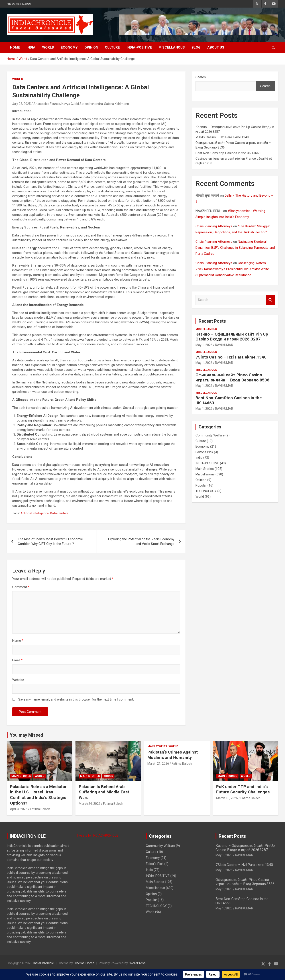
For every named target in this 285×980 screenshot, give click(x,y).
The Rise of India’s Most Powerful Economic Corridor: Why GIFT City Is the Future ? (50, 541)
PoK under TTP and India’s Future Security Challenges (243, 789)
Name (18, 641)
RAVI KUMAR (224, 345)
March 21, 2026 (158, 764)
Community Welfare (210, 435)
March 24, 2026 (90, 804)
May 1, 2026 (204, 345)
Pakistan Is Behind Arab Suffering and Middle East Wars (104, 792)
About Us (216, 47)
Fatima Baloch (40, 809)
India (31, 47)
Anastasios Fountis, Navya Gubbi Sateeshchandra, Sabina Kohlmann (81, 104)
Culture (112, 47)
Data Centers (59, 513)
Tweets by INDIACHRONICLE (97, 835)
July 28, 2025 (21, 104)
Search (201, 77)
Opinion (91, 47)
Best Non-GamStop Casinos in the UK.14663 (228, 153)
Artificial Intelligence (35, 513)
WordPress (137, 963)
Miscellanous (172, 47)
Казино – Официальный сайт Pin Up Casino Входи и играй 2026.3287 (232, 337)
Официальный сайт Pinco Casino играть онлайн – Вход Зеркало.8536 (232, 377)
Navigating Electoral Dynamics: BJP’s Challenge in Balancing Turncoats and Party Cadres (235, 248)
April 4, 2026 (19, 809)
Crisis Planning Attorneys (214, 226)
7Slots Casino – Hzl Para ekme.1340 (222, 137)
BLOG (196, 47)
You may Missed (26, 735)
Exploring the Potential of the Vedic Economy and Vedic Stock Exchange (141, 541)
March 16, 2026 (227, 798)
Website (18, 680)
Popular (201, 485)
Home (15, 47)
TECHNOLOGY (206, 491)
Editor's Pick (204, 452)
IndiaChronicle (44, 963)
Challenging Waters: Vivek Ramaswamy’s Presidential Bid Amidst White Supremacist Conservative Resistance (232, 269)
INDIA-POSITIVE (139, 47)
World (48, 47)
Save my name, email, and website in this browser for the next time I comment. (76, 699)
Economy (69, 47)
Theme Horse (84, 963)
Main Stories (205, 469)
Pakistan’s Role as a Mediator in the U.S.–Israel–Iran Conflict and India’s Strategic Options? (38, 795)
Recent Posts (212, 321)
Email (17, 660)
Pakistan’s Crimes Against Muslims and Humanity (173, 755)
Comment (21, 587)
